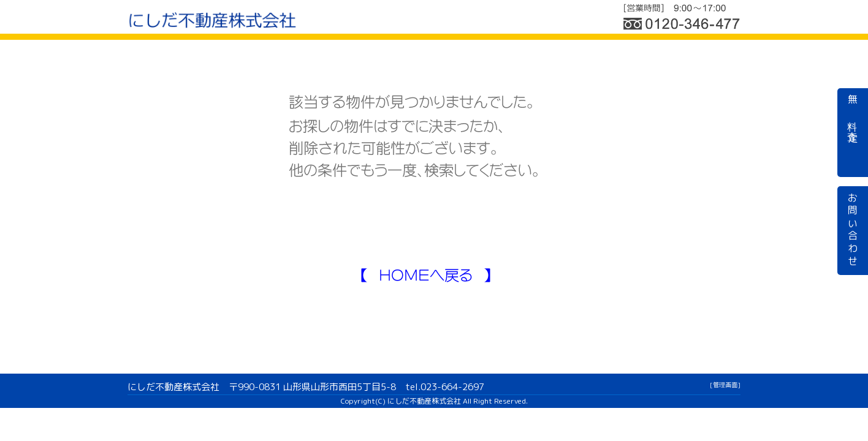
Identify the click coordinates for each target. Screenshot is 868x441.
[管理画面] (725, 385)
